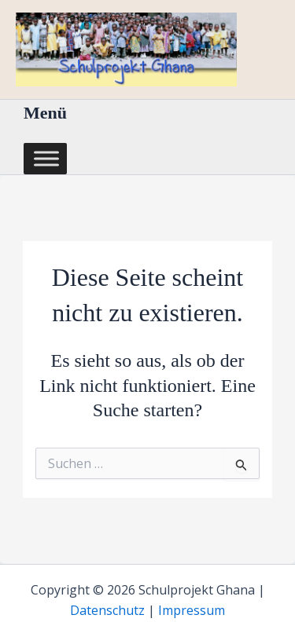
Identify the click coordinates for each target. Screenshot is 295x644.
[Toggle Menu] (46, 158)
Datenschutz (107, 610)
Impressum (192, 610)
